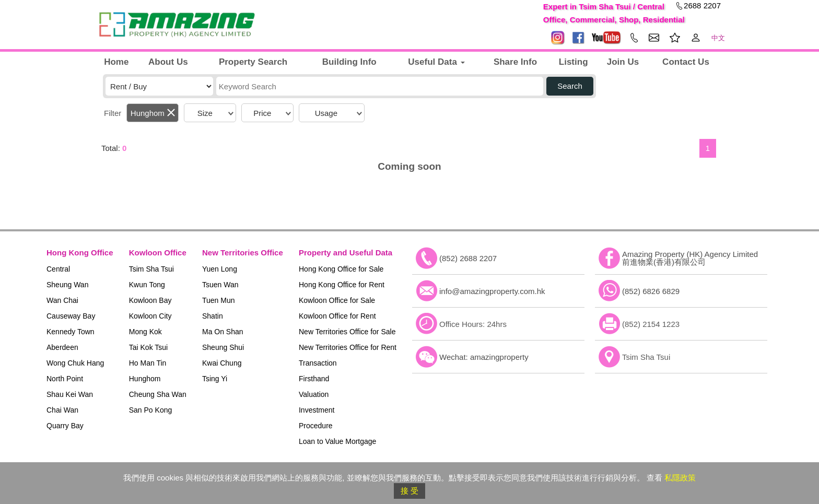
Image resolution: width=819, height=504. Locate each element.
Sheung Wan (67, 285)
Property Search (253, 62)
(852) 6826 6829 (651, 291)
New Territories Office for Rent (348, 347)
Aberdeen (62, 347)
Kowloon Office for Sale (337, 300)
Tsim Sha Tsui (151, 269)
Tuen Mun (219, 300)
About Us (168, 62)
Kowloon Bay (150, 300)
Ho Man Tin (148, 363)
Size (205, 113)
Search (570, 86)
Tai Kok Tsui (148, 347)
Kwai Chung (222, 363)
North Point (65, 379)
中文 (718, 38)
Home (116, 62)
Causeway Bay (71, 316)
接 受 (409, 491)
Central (58, 269)
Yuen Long (220, 269)
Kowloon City (150, 316)
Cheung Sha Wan (158, 394)
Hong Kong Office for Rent (342, 285)
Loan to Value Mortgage (337, 441)
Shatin (213, 316)
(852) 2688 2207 (468, 258)
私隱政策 (680, 478)
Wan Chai (62, 300)
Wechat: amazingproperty (484, 357)
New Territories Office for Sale (347, 332)
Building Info (349, 62)
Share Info (515, 62)
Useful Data (436, 62)
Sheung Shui (223, 347)
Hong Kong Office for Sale (341, 269)
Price (262, 113)
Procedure (316, 426)
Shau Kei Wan (70, 394)
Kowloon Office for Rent (337, 316)
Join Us (623, 62)
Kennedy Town (71, 332)
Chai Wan (62, 410)
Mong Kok (145, 332)
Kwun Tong (147, 285)
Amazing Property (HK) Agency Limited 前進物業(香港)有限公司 (690, 258)
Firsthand (314, 379)
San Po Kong (151, 410)
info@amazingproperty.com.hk (492, 291)
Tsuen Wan (220, 285)
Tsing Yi (215, 379)
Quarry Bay (65, 426)
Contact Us (686, 62)
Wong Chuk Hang (75, 363)
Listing (574, 62)
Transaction (318, 363)
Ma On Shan (223, 332)
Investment (317, 410)
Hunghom (148, 113)
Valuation (314, 394)
